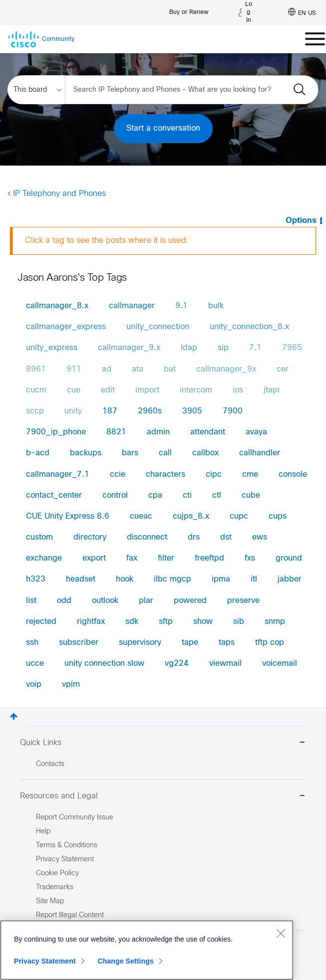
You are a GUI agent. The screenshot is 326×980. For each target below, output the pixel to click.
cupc (239, 516)
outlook (105, 601)
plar (146, 601)
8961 (36, 369)
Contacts (50, 764)
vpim (71, 685)
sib (239, 622)
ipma (221, 579)
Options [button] (301, 221)
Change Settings (126, 961)
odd (64, 601)
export (94, 558)
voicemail (280, 664)
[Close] (281, 933)
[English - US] (302, 12)
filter (166, 558)
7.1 (255, 348)
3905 (192, 411)
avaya (256, 432)
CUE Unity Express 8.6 (68, 516)
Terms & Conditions (67, 846)
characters (165, 475)
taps (227, 643)
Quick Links (163, 743)
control (115, 495)
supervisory (140, 643)
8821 (116, 432)
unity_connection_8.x (249, 327)
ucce (35, 664)
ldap (189, 348)
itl (254, 579)
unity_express (52, 348)
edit (108, 390)
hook (125, 579)
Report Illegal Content (70, 915)
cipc (214, 475)
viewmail (225, 664)
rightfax (91, 622)
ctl (217, 495)
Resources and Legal (163, 797)
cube (251, 495)
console (293, 475)
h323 (36, 579)
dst (226, 537)
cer (283, 369)
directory (90, 537)
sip (223, 348)
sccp (35, 411)
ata (138, 369)
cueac (141, 516)
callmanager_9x (226, 369)
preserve (243, 601)
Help (43, 832)
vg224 (177, 664)
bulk (216, 306)
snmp (275, 622)
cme (250, 475)
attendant (208, 432)
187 (110, 411)
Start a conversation (163, 128)
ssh (32, 643)
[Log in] (245, 12)
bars (130, 453)
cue (74, 390)
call (165, 453)
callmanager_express (66, 327)
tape (190, 643)
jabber (290, 579)
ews (260, 537)
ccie (118, 475)
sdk (132, 622)
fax (132, 558)
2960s (150, 411)
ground (289, 558)
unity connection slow (104, 664)
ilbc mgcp (172, 579)
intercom (196, 390)
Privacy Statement (45, 961)
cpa (155, 495)
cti (187, 495)
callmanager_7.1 (58, 475)
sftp (166, 622)
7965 (292, 348)
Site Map (50, 901)
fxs (250, 558)
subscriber (79, 643)
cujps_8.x (191, 516)
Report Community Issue (75, 818)
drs (194, 537)
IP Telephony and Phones (59, 194)
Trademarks (55, 887)
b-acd (38, 453)
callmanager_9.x (129, 348)
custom (39, 537)
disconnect (147, 537)
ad (107, 369)
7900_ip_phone (56, 432)
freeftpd (209, 558)
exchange (44, 558)
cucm (36, 390)
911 (74, 369)
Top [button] (14, 716)
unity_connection (158, 327)
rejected (41, 622)
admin (158, 432)
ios (238, 390)
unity (73, 411)
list (31, 601)
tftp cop (270, 643)
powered (190, 601)
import (147, 390)
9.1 (181, 306)
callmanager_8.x (57, 306)
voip (34, 685)
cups (278, 516)
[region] (147, 950)
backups (86, 453)
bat (170, 369)
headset (81, 579)
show (203, 622)
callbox (205, 453)
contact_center (54, 495)
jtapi (272, 390)
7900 (233, 411)
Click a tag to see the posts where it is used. (107, 241)
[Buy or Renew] (189, 10)
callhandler (260, 453)
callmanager (132, 306)
